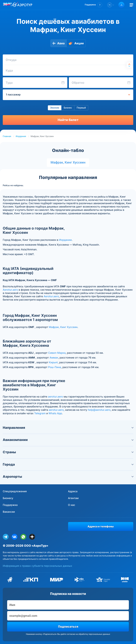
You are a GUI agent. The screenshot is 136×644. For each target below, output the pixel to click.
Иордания (21, 136)
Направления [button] (68, 428)
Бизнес (68, 108)
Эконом (55, 108)
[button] (94, 5)
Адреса (73, 491)
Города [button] (68, 465)
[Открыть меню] (131, 5)
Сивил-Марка (57, 353)
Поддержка (10, 505)
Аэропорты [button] (68, 477)
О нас (72, 505)
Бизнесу (8, 498)
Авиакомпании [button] (68, 440)
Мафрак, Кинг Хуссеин (68, 163)
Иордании (65, 240)
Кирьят (53, 362)
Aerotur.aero (10, 290)
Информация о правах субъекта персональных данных (37, 566)
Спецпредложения (15, 491)
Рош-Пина (55, 367)
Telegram (40, 413)
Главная (7, 136)
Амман (54, 358)
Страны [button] (68, 452)
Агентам (73, 498)
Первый (81, 108)
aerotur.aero (56, 397)
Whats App (55, 413)
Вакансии (9, 512)
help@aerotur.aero (99, 410)
